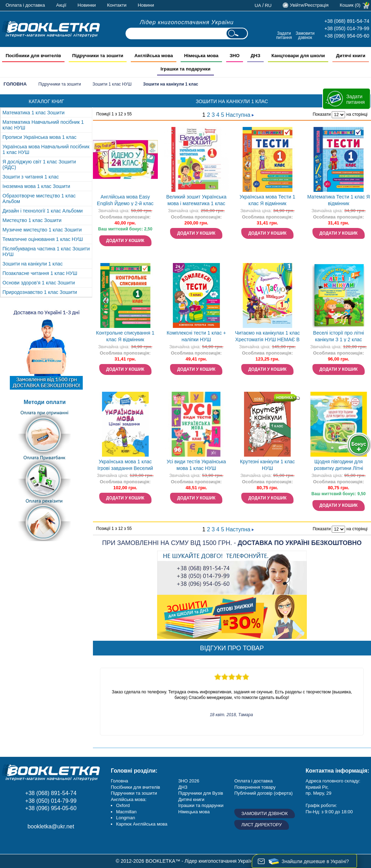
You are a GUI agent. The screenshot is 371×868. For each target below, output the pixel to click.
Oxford (123, 805)
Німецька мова (194, 812)
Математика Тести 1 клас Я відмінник (338, 200)
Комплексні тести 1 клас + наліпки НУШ (196, 336)
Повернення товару (255, 787)
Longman (126, 818)
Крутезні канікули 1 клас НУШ (267, 465)
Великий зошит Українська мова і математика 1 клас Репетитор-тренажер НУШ (196, 201)
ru (268, 5)
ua (258, 5)
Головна (15, 84)
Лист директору (262, 825)
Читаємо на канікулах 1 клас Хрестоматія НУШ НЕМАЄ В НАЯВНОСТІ (267, 337)
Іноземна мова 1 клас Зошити (36, 186)
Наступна (240, 115)
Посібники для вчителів (136, 787)
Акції (61, 5)
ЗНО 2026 (189, 781)
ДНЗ (183, 787)
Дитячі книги (191, 799)
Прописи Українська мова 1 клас (39, 137)
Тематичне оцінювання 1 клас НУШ (43, 239)
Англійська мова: (129, 799)
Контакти (117, 5)
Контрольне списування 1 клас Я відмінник (125, 336)
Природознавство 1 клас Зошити (40, 292)
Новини (146, 5)
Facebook (10, 842)
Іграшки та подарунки (201, 805)
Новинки (87, 5)
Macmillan (126, 812)
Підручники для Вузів (201, 793)
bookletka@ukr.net (51, 826)
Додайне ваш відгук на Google (41, 842)
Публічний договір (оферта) (263, 793)
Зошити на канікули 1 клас (33, 264)
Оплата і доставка (25, 5)
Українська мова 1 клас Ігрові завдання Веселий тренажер (125, 466)
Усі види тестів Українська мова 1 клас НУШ (196, 465)
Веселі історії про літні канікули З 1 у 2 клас (339, 336)
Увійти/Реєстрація (309, 5)
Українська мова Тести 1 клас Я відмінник (267, 200)
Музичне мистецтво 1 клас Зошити (42, 230)
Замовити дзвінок (305, 35)
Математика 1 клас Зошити (33, 113)
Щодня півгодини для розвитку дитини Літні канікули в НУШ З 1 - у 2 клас (338, 466)
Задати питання (284, 35)
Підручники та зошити (60, 84)
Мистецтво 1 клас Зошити (32, 220)
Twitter (57, 842)
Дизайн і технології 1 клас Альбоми (43, 211)
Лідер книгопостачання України (187, 22)
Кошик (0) (350, 5)
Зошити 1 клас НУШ (112, 84)
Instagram (25, 842)
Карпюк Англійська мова (142, 824)
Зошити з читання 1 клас (31, 177)
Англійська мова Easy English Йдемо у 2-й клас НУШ (125, 201)
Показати (322, 114)
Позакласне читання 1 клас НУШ (40, 273)
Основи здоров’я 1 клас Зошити (39, 283)
